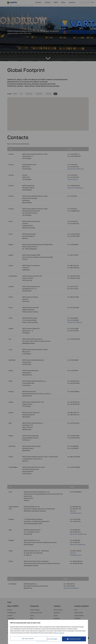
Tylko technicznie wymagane (49, 639)
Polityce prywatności (59, 633)
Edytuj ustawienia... (24, 639)
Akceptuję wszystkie (75, 639)
